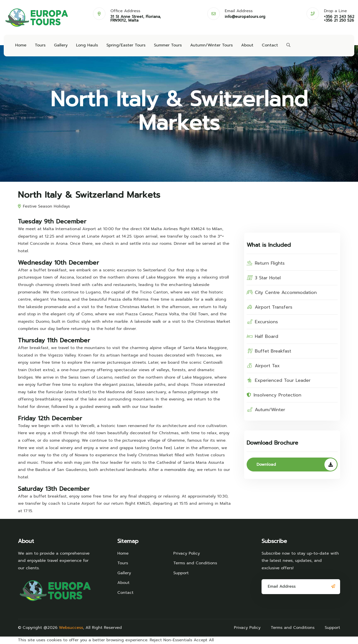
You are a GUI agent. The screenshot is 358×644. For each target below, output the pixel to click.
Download (297, 465)
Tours (40, 45)
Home (21, 45)
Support (181, 573)
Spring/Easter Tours (126, 45)
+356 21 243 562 (339, 17)
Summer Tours (168, 45)
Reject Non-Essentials (171, 640)
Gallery (61, 45)
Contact (270, 45)
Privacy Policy (187, 553)
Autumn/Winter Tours (211, 45)
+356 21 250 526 (339, 20)
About (247, 45)
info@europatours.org (245, 17)
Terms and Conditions (195, 563)
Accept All (204, 640)
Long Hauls (87, 45)
